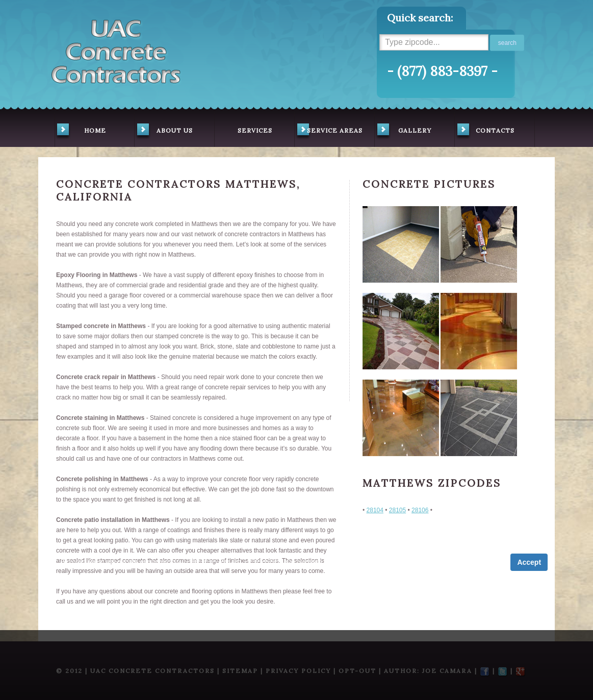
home (80, 132)
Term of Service (208, 559)
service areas (329, 132)
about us (164, 132)
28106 (420, 510)
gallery (403, 132)
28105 (397, 510)
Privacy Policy (262, 559)
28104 (375, 510)
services (255, 130)
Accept (529, 562)
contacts (485, 132)
